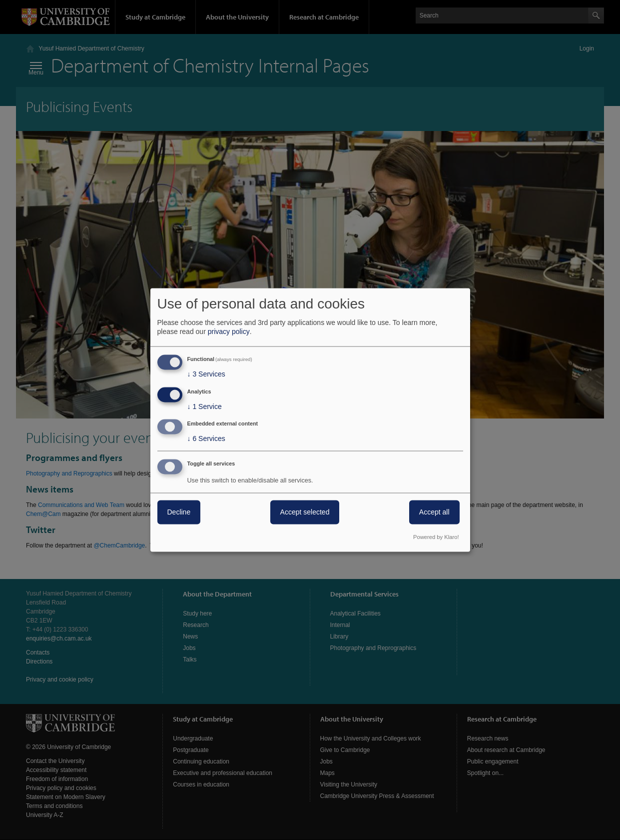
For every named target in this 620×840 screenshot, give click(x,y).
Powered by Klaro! (436, 537)
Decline (179, 512)
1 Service (205, 406)
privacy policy (229, 331)
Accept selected (305, 512)
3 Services (206, 374)
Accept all (434, 512)
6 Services (206, 439)
